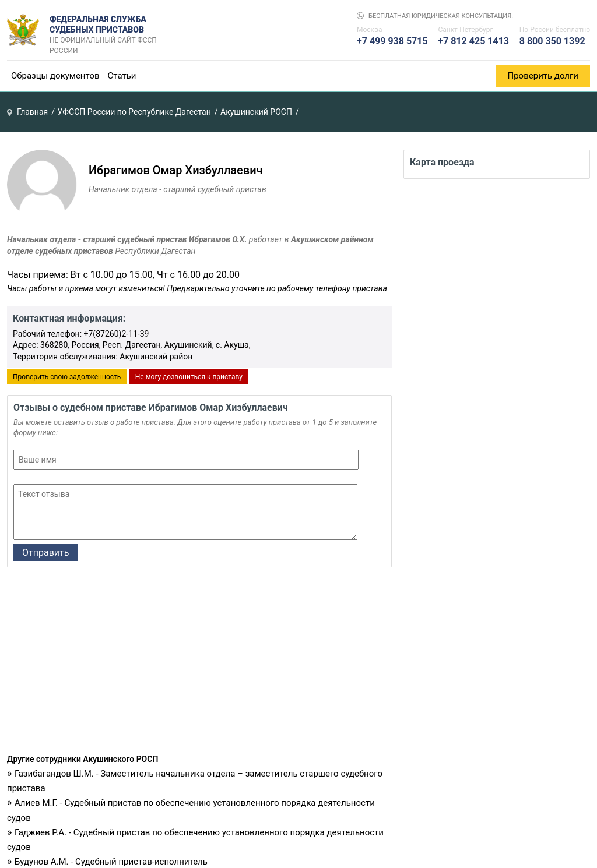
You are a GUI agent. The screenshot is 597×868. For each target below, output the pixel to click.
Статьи (122, 76)
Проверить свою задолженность (67, 377)
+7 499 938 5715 (392, 41)
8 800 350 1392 (552, 41)
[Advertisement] (199, 664)
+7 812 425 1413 (473, 41)
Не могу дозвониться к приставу (189, 377)
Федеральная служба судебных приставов (107, 30)
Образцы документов (55, 76)
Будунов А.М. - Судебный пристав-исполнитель (111, 862)
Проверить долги (543, 76)
